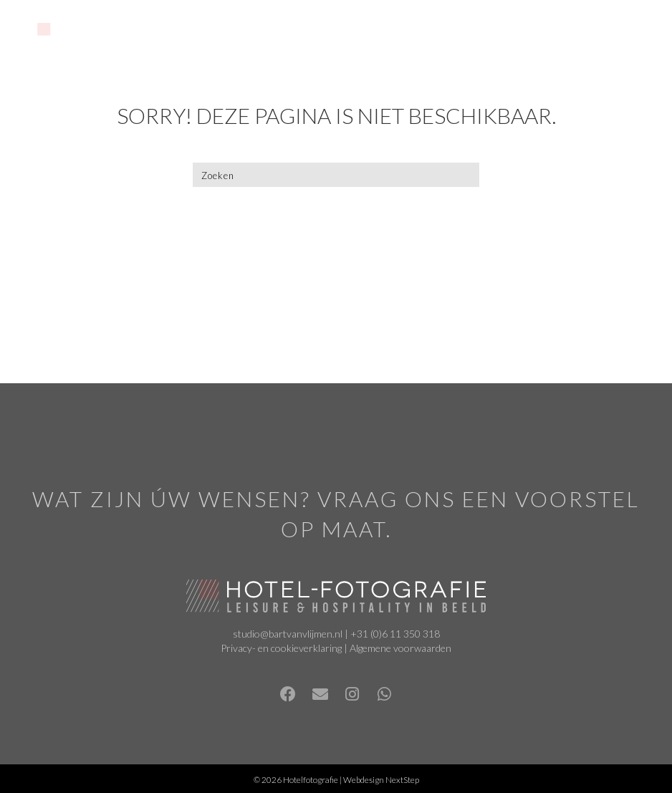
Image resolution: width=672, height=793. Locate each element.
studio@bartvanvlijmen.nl (288, 634)
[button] (288, 695)
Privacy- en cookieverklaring (281, 648)
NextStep (402, 780)
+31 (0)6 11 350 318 (395, 634)
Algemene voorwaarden (400, 648)
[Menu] (457, 34)
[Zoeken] (336, 175)
